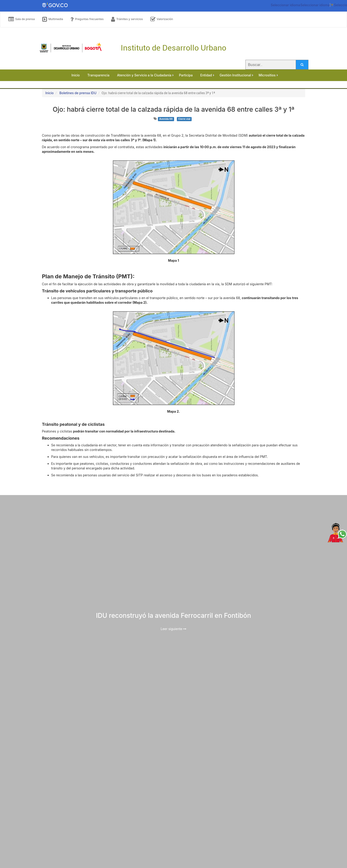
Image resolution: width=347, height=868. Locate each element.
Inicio (50, 93)
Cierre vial (184, 119)
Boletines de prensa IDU (78, 93)
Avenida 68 (166, 119)
